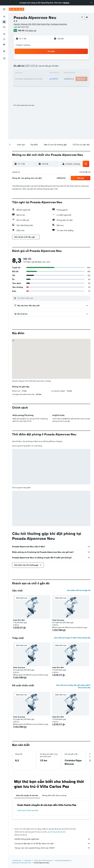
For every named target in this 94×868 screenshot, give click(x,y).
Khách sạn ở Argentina (63, 860)
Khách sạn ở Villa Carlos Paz (28, 810)
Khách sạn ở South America (43, 860)
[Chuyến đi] (4, 51)
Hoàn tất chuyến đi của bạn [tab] (27, 795)
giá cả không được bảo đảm (57, 832)
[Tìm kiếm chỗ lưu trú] (4, 22)
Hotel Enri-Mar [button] (19, 620)
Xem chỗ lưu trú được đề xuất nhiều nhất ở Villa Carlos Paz (73, 686)
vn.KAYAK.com (17, 860)
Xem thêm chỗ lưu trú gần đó (79, 590)
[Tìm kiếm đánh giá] (53, 298)
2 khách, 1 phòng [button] (23, 45)
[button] (91, 3)
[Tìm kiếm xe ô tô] (4, 27)
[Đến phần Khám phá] (4, 34)
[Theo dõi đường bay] (4, 39)
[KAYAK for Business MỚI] (4, 44)
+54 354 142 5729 (21, 27)
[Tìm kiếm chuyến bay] (4, 17)
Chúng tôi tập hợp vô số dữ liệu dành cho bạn (52, 843)
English (66, 3)
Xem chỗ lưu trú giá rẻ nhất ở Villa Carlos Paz (72, 638)
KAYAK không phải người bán (52, 839)
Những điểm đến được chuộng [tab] (54, 795)
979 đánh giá (31, 30)
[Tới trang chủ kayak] (16, 9)
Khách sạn (28, 860)
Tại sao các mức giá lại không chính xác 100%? (52, 848)
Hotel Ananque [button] (58, 620)
